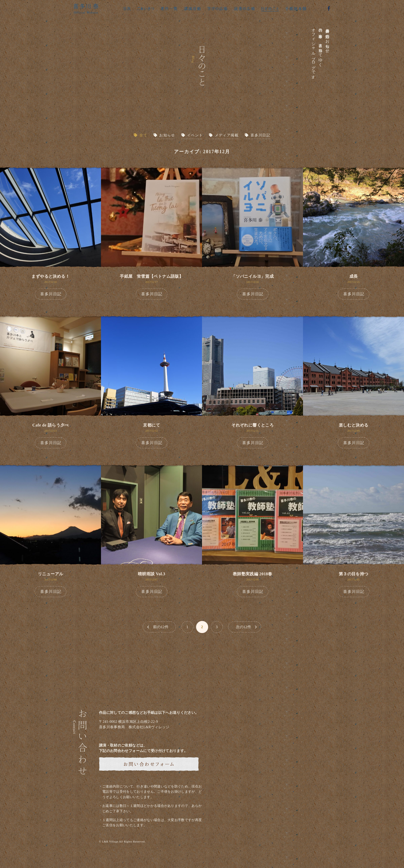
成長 (354, 276)
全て (143, 135)
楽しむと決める (354, 425)
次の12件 (243, 627)
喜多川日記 (260, 135)
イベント (195, 135)
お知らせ (167, 135)
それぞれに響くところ (252, 425)
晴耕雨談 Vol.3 (152, 574)
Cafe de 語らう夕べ (51, 425)
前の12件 (161, 627)
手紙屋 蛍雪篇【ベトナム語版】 (151, 276)
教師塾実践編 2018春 (253, 574)
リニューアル (50, 574)
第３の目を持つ (354, 574)
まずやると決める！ (50, 276)
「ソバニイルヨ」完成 (252, 276)
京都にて (151, 425)
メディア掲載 (227, 135)
